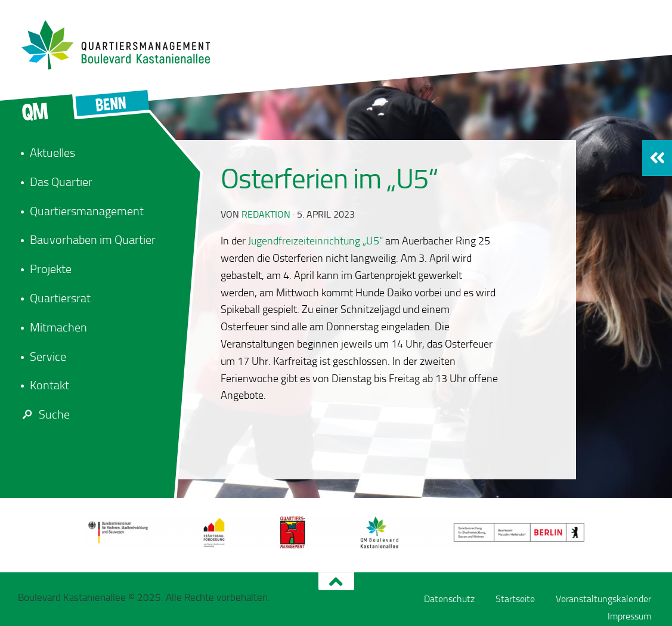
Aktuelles (52, 153)
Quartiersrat (60, 298)
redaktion (266, 214)
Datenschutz (449, 599)
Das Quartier (61, 182)
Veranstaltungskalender (603, 599)
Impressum (629, 616)
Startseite (515, 599)
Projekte (51, 269)
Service (48, 357)
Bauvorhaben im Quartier (93, 240)
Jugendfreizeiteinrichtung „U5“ (315, 241)
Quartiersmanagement (87, 211)
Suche (44, 414)
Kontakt (49, 385)
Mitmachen (58, 327)
